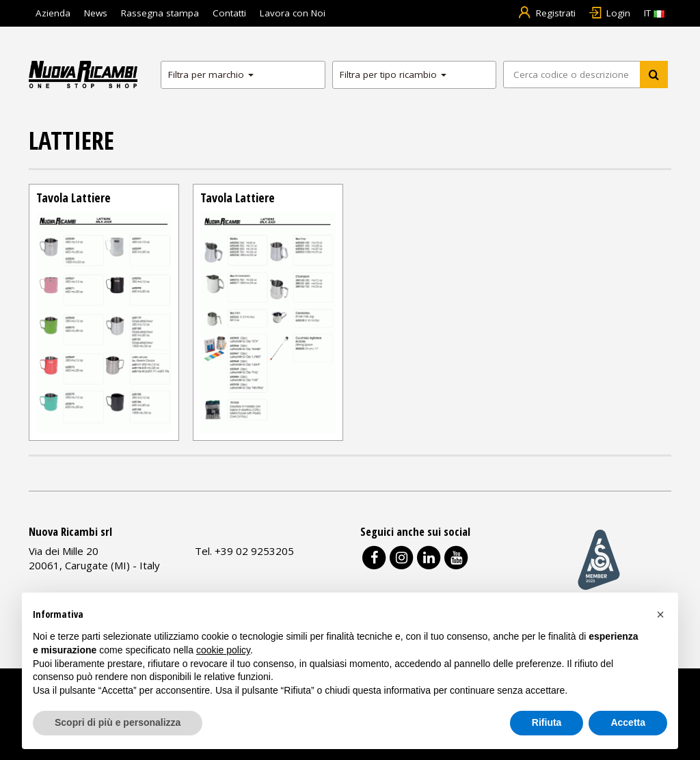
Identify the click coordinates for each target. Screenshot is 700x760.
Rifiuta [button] (547, 722)
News (96, 13)
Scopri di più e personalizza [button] (118, 722)
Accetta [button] (628, 722)
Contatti (229, 13)
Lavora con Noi (293, 13)
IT (654, 13)
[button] (660, 614)
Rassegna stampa (160, 13)
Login (610, 13)
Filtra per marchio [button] (211, 74)
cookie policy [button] (223, 650)
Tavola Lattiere (73, 198)
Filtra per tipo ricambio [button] (393, 74)
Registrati (547, 13)
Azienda (53, 13)
